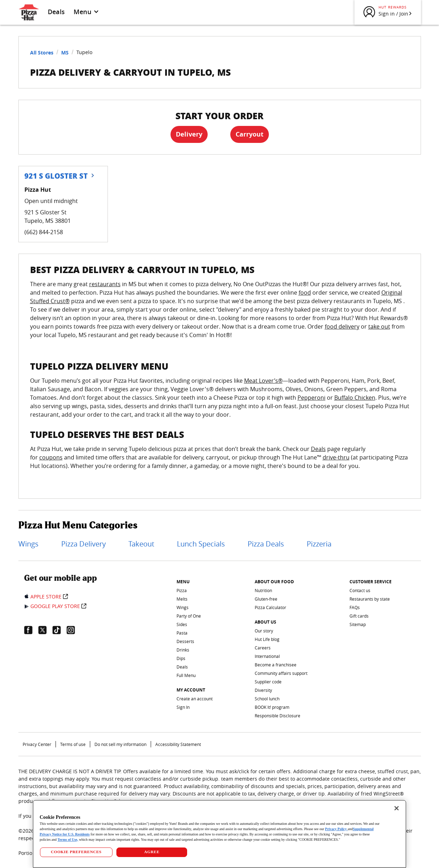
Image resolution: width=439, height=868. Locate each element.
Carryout (250, 134)
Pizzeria (319, 544)
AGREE (152, 852)
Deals (56, 12)
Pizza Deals (266, 544)
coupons (51, 457)
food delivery (342, 326)
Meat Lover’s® (263, 381)
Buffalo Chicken (355, 398)
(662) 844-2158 (44, 232)
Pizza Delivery (83, 544)
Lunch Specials (201, 544)
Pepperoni (311, 398)
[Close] (397, 808)
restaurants (105, 284)
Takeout (141, 544)
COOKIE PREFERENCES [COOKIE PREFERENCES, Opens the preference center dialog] (76, 852)
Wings (28, 544)
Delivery (189, 134)
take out (379, 326)
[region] (220, 834)
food (305, 293)
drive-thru (336, 457)
